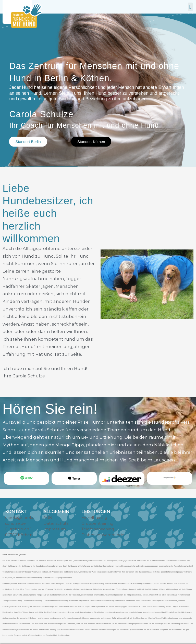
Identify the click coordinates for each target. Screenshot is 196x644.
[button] (190, 7)
